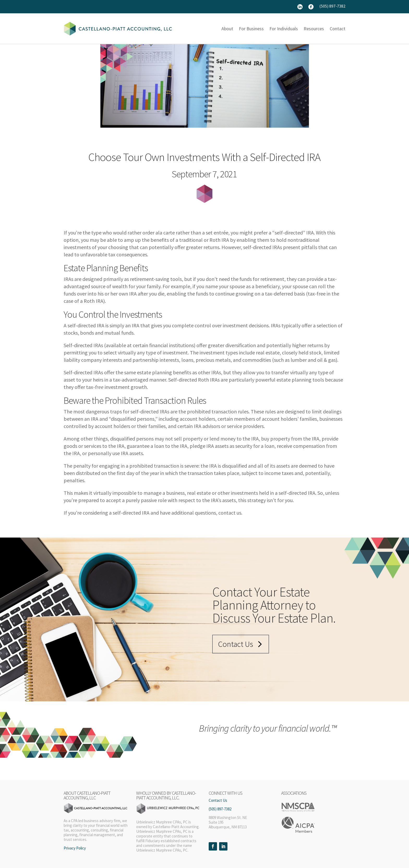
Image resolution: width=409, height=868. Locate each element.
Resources (314, 29)
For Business (251, 29)
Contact (338, 29)
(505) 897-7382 (332, 6)
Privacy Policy (75, 848)
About (227, 29)
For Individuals (284, 29)
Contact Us (236, 644)
